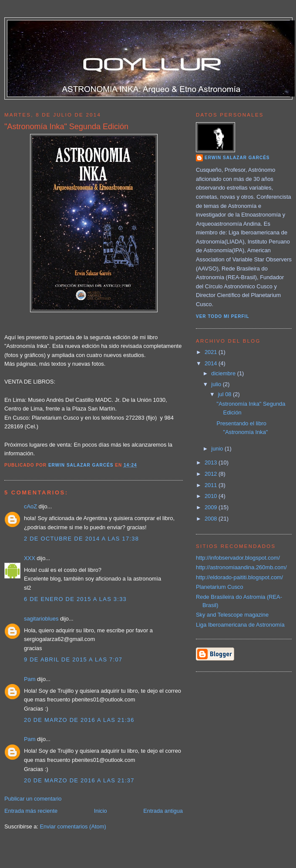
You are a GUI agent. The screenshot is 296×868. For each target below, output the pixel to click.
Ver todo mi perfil (223, 316)
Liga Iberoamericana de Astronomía (240, 625)
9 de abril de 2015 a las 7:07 (73, 659)
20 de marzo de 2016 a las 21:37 (79, 780)
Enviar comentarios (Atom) (73, 826)
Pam (30, 679)
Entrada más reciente (31, 811)
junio (218, 449)
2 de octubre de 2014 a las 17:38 (81, 539)
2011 (212, 485)
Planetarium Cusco (220, 587)
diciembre (224, 373)
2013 (212, 462)
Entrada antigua (163, 811)
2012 (212, 474)
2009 (212, 507)
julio (217, 384)
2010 (212, 496)
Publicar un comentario (33, 799)
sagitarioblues (41, 619)
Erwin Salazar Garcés (237, 158)
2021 (212, 352)
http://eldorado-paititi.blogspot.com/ (239, 577)
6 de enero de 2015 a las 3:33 (75, 599)
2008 (212, 519)
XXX (30, 558)
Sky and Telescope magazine (232, 615)
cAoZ (30, 506)
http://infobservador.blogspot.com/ (238, 558)
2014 (212, 363)
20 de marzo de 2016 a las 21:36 (79, 720)
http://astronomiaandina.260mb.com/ (241, 567)
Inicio (101, 811)
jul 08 (225, 394)
